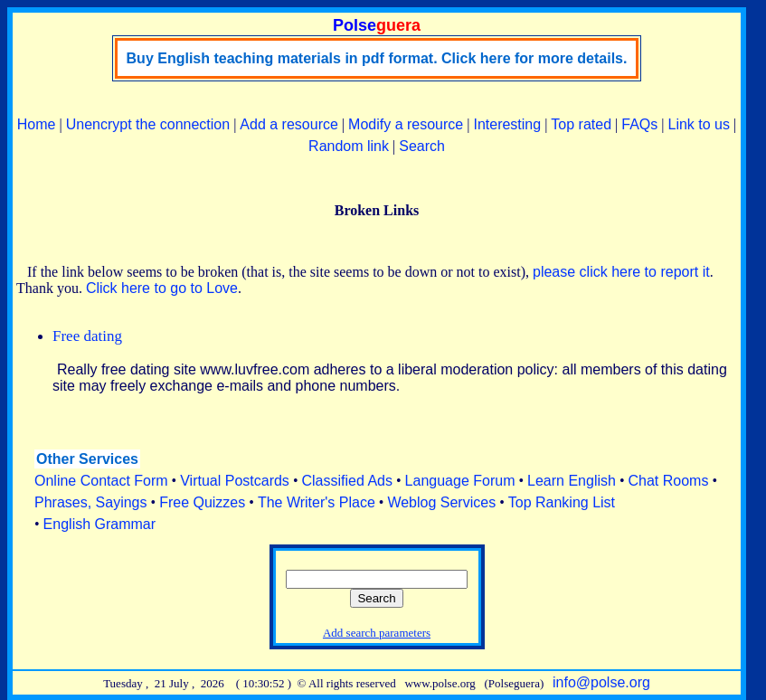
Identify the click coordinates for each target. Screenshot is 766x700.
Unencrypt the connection (148, 124)
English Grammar (99, 524)
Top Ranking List (562, 502)
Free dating (87, 336)
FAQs (639, 124)
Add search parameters (377, 633)
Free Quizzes (202, 502)
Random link (349, 146)
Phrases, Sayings (91, 502)
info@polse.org (601, 682)
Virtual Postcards (235, 481)
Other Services (87, 459)
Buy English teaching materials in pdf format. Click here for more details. (377, 58)
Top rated (581, 124)
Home (37, 124)
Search (422, 146)
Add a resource (289, 124)
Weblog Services (441, 502)
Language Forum (460, 481)
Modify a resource (406, 124)
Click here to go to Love (162, 288)
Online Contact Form (101, 481)
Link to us (699, 124)
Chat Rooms (669, 481)
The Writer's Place (317, 502)
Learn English (572, 481)
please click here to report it (621, 272)
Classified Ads (347, 481)
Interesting (507, 124)
